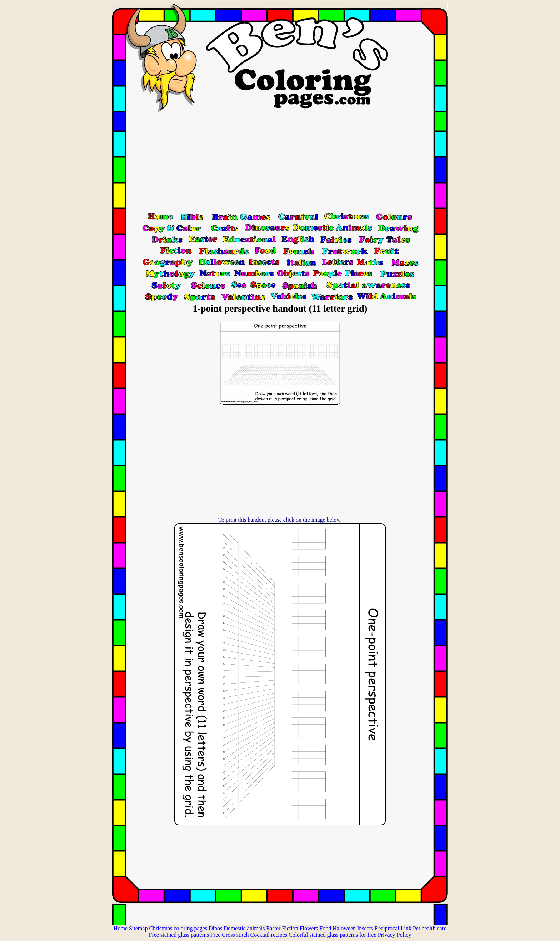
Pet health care (430, 928)
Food (326, 928)
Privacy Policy (395, 935)
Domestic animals (245, 928)
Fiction (291, 928)
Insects (366, 928)
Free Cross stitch (230, 935)
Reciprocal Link (394, 928)
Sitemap (139, 928)
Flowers (310, 928)
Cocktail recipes (269, 935)
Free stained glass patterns (179, 935)
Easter (274, 928)
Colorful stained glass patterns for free (333, 935)
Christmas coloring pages (179, 928)
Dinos (216, 928)
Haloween (345, 928)
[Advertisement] (280, 162)
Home (121, 928)
